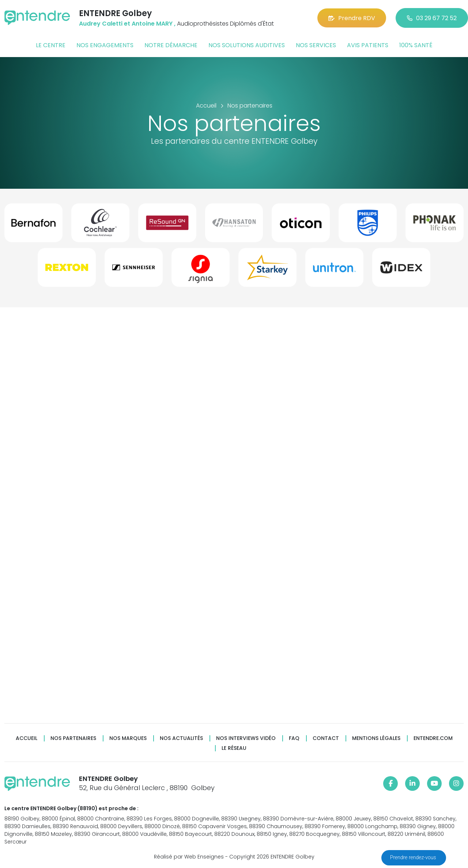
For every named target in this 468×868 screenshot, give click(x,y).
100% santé (416, 45)
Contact (326, 738)
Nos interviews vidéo (246, 738)
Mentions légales (376, 738)
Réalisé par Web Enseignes (189, 857)
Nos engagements (105, 45)
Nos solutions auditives (247, 45)
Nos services (316, 45)
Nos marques (128, 738)
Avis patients (368, 45)
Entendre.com (433, 738)
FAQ (294, 738)
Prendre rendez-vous (414, 857)
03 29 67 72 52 (432, 18)
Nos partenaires (73, 738)
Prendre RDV (352, 18)
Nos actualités (181, 738)
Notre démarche (171, 45)
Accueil (27, 738)
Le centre (51, 45)
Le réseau (234, 748)
